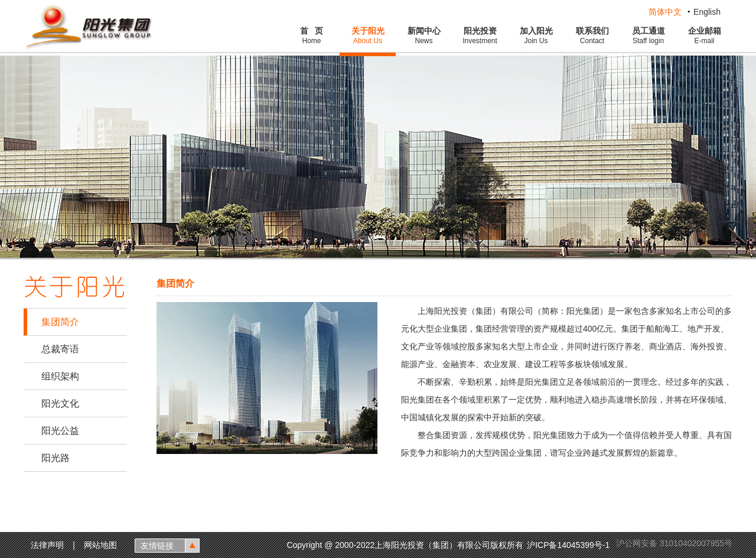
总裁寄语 (60, 349)
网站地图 (100, 545)
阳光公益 (60, 431)
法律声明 (47, 545)
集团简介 (60, 322)
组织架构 (60, 376)
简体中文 (665, 12)
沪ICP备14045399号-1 (569, 545)
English (707, 12)
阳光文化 (60, 403)
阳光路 (56, 458)
